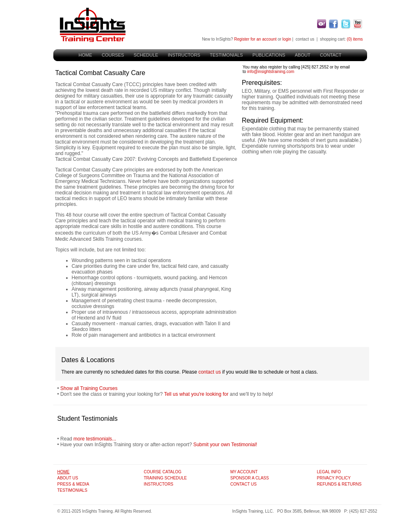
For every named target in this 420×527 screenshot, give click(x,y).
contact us (305, 39)
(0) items (355, 39)
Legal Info (329, 472)
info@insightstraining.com (271, 72)
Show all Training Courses (89, 388)
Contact (331, 55)
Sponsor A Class (250, 478)
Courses (113, 55)
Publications (269, 55)
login (287, 39)
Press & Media (73, 484)
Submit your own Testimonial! (225, 445)
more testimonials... (95, 439)
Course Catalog (163, 472)
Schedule (146, 55)
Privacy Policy (334, 478)
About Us (68, 478)
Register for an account (255, 39)
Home (86, 55)
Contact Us (244, 484)
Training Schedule (165, 478)
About (303, 55)
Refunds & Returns (339, 484)
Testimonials (227, 55)
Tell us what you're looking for (196, 394)
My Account (244, 472)
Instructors (184, 55)
